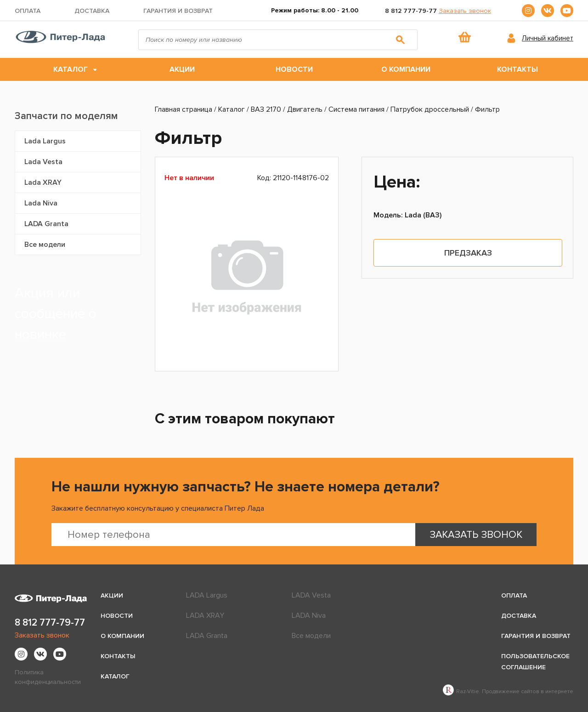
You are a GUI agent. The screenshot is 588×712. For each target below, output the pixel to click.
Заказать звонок (465, 11)
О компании (406, 69)
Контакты (517, 69)
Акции (182, 69)
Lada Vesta (43, 162)
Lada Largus (45, 141)
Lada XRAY (43, 182)
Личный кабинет (548, 38)
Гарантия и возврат (178, 11)
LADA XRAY (205, 615)
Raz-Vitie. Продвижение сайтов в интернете (508, 692)
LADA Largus (207, 595)
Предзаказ (468, 253)
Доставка (92, 11)
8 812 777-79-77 (411, 11)
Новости (294, 69)
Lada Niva (41, 203)
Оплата (28, 11)
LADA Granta (46, 224)
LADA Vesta (311, 595)
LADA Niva (309, 615)
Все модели (45, 245)
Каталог (71, 69)
